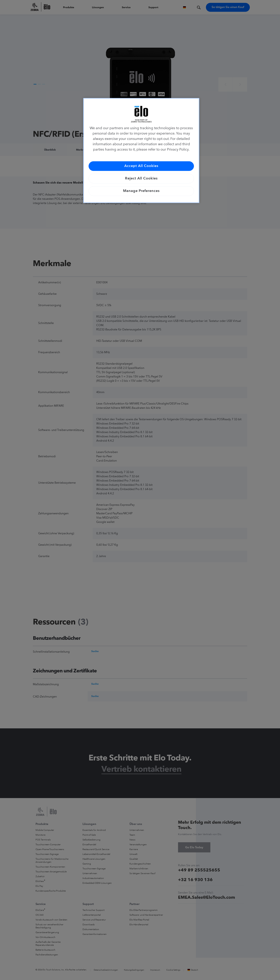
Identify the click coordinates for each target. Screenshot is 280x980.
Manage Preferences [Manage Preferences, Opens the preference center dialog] (141, 191)
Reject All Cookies (141, 179)
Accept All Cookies (141, 166)
